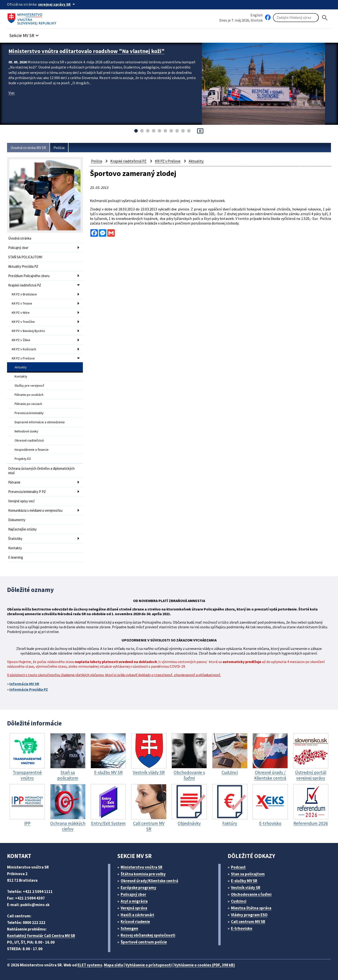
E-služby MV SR (244, 881)
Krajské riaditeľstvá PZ (25, 285)
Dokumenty (17, 520)
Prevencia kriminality (29, 413)
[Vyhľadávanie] (296, 18)
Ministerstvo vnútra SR (142, 867)
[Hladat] (325, 18)
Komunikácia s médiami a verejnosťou (35, 510)
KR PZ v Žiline (21, 340)
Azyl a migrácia (134, 901)
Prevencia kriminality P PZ (27, 492)
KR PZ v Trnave (22, 303)
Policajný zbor (18, 248)
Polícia (59, 148)
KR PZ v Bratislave (24, 294)
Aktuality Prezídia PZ (23, 266)
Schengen (129, 928)
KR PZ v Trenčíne (23, 322)
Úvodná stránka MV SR (28, 148)
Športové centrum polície (144, 942)
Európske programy (138, 888)
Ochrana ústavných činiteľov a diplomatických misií (41, 471)
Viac (12, 93)
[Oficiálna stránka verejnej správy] (57, 4)
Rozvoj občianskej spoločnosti (148, 935)
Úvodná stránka (20, 238)
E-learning (16, 557)
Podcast (238, 867)
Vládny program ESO (249, 915)
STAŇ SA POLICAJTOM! (25, 257)
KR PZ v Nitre (21, 313)
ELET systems (90, 965)
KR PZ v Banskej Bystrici (28, 331)
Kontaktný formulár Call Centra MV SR (41, 936)
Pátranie (14, 482)
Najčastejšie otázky (22, 529)
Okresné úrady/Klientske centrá (149, 881)
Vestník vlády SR (246, 888)
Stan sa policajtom (248, 874)
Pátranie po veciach (28, 404)
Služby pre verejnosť (29, 385)
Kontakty (21, 376)
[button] (25, 34)
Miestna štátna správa (251, 908)
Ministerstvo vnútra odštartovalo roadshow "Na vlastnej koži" (86, 51)
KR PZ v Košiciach (24, 349)
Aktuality (21, 367)
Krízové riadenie (135, 922)
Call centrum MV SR (248, 922)
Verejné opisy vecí (21, 501)
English (257, 15)
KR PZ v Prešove (23, 358)
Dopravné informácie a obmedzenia (40, 422)
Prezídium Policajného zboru (29, 276)
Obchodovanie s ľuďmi (251, 894)
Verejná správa (134, 908)
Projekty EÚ (23, 459)
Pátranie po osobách (29, 395)
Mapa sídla (113, 965)
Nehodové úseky (26, 431)
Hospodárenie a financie (32, 450)
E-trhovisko (242, 928)
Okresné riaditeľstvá (29, 440)
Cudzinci (239, 901)
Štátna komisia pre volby (143, 874)
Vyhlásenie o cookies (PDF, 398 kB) (205, 965)
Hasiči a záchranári (137, 915)
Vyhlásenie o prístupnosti (149, 965)
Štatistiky (15, 539)
